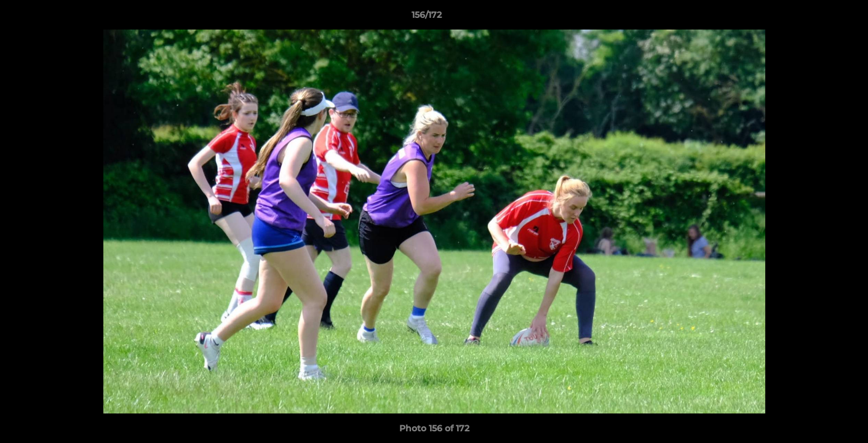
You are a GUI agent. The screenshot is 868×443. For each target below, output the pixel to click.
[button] (816, 18)
